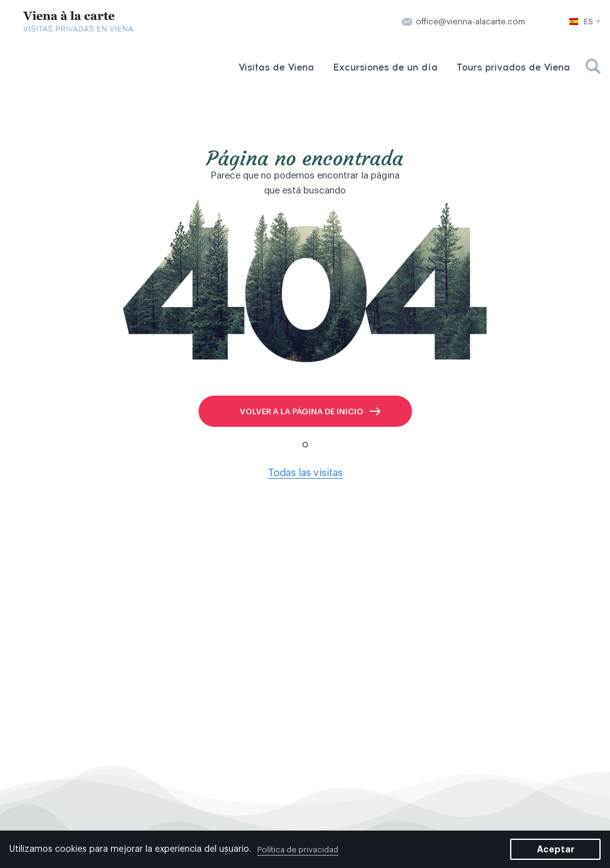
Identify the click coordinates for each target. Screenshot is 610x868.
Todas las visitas (305, 473)
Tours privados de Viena (513, 67)
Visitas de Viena (276, 67)
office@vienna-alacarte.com (470, 22)
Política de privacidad (298, 850)
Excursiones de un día (385, 67)
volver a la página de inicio (302, 412)
